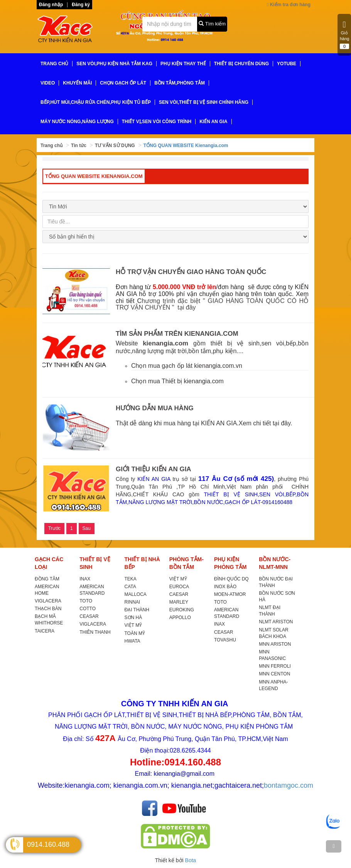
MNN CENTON (274, 674)
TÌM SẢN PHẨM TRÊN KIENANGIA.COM (177, 334)
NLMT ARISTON (276, 622)
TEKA (131, 579)
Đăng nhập (51, 5)
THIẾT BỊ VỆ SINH (95, 563)
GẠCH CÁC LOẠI (49, 563)
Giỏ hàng (344, 35)
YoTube (287, 64)
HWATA (132, 641)
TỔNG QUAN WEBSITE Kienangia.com (186, 146)
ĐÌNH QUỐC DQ (231, 579)
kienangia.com (165, 343)
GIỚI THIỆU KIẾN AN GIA (154, 469)
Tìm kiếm (212, 24)
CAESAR (179, 594)
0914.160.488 (48, 844)
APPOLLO (180, 618)
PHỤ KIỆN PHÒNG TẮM (230, 563)
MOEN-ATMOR (230, 594)
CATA (130, 587)
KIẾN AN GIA (213, 122)
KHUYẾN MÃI (77, 83)
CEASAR (89, 616)
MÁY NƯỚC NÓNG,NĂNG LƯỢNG (77, 122)
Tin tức (79, 146)
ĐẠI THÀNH (137, 610)
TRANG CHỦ (54, 64)
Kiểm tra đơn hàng (289, 5)
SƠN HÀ (133, 618)
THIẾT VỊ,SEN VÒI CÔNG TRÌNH (157, 122)
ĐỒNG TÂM (47, 579)
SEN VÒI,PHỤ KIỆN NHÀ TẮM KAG (114, 64)
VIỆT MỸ (133, 625)
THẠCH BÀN (48, 609)
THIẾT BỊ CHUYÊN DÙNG (241, 64)
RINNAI (132, 602)
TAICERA (45, 631)
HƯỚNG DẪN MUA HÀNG (155, 408)
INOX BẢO (225, 587)
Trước (54, 528)
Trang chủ (51, 146)
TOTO (86, 601)
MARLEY (179, 602)
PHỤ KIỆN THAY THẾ (183, 64)
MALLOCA (136, 594)
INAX (85, 579)
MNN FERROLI (275, 666)
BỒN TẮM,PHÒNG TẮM (180, 83)
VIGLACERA (48, 601)
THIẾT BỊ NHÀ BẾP (142, 563)
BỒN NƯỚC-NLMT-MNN (275, 563)
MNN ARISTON (275, 644)
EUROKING (182, 610)
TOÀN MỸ (135, 633)
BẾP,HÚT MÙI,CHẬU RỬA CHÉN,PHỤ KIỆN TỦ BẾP (96, 102)
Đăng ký (81, 5)
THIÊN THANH (95, 632)
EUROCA (179, 587)
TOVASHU (225, 640)
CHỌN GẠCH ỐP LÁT (123, 83)
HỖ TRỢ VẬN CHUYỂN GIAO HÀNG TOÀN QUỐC (191, 272)
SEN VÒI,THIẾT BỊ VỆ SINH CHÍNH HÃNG (204, 102)
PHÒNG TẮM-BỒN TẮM (186, 563)
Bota (191, 860)
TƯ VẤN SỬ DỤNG (115, 146)
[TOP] (334, 846)
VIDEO (48, 83)
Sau (87, 528)
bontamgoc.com (289, 785)
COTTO (88, 609)
